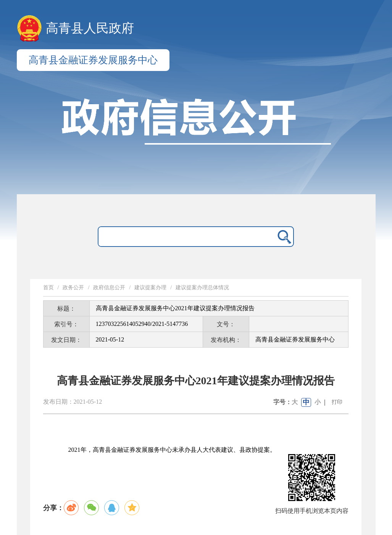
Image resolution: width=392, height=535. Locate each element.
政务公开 (73, 288)
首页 (48, 288)
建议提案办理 (150, 288)
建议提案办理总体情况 (202, 288)
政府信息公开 (109, 288)
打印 (337, 402)
